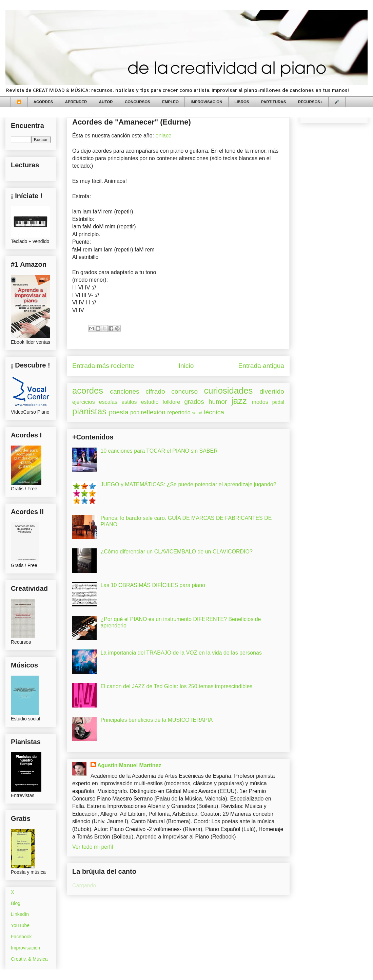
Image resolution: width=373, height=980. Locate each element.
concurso (184, 391)
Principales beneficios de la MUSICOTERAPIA (156, 720)
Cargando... (86, 885)
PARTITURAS (273, 102)
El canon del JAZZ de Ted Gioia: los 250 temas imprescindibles (176, 686)
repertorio (179, 412)
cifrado (155, 391)
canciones (124, 391)
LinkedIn (20, 914)
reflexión (153, 412)
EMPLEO (170, 102)
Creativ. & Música (29, 959)
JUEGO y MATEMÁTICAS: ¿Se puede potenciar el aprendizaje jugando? (188, 484)
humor (218, 402)
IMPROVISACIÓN (206, 102)
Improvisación (25, 948)
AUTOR (106, 102)
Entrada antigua (261, 366)
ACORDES (43, 102)
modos (260, 402)
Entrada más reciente (103, 366)
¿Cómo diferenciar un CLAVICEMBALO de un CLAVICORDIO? (176, 552)
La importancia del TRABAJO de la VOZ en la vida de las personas (181, 653)
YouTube (20, 925)
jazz (239, 401)
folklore (171, 402)
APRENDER (76, 102)
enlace (163, 136)
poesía (119, 412)
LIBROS (242, 102)
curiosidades (229, 391)
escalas (108, 402)
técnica (214, 412)
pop (135, 412)
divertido (272, 391)
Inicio (186, 366)
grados (194, 402)
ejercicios (84, 402)
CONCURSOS (138, 102)
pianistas (89, 411)
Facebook (21, 937)
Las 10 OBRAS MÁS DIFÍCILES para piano (153, 585)
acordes (88, 391)
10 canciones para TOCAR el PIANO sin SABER (159, 451)
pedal (278, 402)
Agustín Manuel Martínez (129, 765)
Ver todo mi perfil (93, 847)
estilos (129, 402)
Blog (16, 903)
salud (197, 413)
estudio (150, 402)
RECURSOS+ (310, 102)
